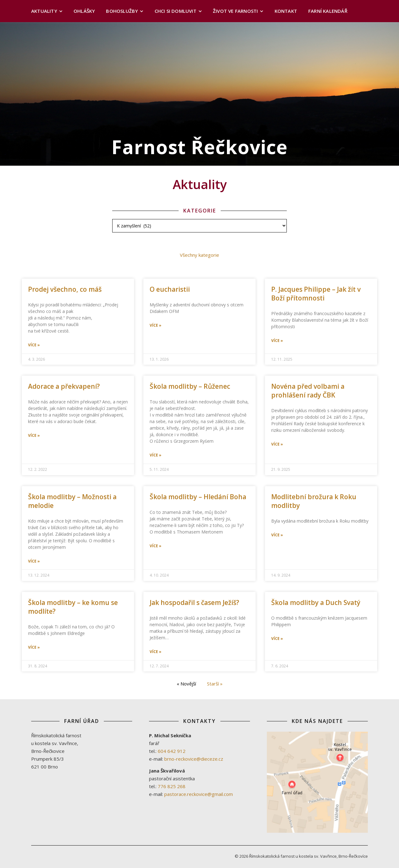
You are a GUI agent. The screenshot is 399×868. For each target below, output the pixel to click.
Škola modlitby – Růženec (190, 386)
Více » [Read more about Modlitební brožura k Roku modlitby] (277, 535)
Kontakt (286, 11)
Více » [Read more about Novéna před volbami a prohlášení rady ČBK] (277, 444)
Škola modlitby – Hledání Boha (198, 497)
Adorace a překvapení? (64, 386)
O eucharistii (170, 289)
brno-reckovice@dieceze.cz (194, 759)
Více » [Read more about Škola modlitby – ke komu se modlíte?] (34, 647)
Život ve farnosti (235, 11)
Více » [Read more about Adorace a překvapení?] (34, 436)
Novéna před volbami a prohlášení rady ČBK (308, 391)
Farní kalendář (328, 11)
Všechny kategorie (199, 255)
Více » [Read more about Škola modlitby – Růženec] (156, 455)
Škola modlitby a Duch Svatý (316, 602)
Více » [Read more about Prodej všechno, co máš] (34, 345)
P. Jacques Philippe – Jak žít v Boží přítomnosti (316, 294)
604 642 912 (172, 751)
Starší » (215, 684)
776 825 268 (172, 786)
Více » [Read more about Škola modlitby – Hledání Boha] (156, 546)
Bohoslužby (122, 11)
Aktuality (44, 11)
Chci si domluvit (175, 11)
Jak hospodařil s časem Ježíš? (194, 602)
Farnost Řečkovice (200, 147)
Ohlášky (84, 11)
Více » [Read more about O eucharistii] (156, 325)
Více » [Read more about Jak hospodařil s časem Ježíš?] (156, 652)
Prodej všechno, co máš (65, 289)
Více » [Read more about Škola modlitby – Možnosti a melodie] (34, 561)
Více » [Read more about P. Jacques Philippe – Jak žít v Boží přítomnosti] (277, 341)
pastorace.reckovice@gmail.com (199, 794)
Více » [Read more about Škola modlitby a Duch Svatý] (277, 639)
